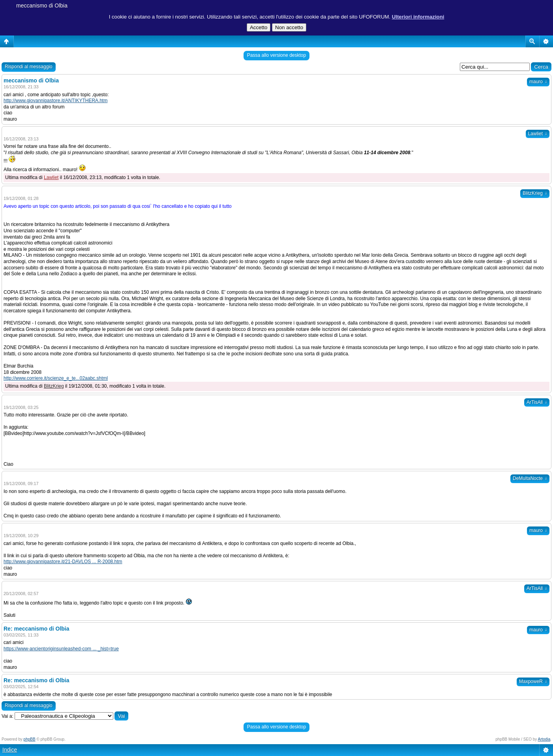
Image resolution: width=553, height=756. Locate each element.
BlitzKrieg (535, 193)
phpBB (30, 739)
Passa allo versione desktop (276, 55)
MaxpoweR (533, 681)
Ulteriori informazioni (418, 17)
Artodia (544, 739)
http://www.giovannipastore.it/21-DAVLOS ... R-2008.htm (63, 562)
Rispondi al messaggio (29, 67)
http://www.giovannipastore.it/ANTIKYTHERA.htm (55, 101)
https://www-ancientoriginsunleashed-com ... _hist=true (61, 649)
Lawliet (538, 134)
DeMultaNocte (530, 478)
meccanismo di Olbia (42, 6)
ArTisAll (537, 402)
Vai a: (7, 716)
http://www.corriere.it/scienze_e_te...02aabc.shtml (56, 378)
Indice (10, 750)
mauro (538, 82)
